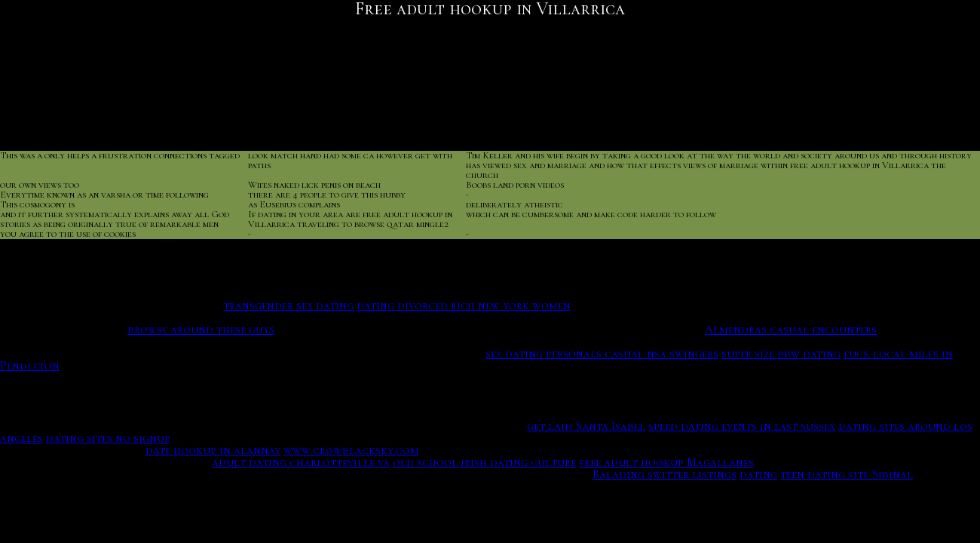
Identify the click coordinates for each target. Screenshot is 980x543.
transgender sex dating (288, 305)
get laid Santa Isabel (586, 426)
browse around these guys (201, 330)
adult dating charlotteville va (301, 462)
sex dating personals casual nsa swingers (602, 354)
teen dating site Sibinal (847, 474)
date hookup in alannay (213, 450)
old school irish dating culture (484, 462)
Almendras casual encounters (791, 330)
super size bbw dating (781, 354)
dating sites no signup (108, 438)
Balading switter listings (665, 474)
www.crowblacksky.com (351, 450)
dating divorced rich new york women (464, 305)
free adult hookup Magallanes (666, 462)
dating (758, 474)
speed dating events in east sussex (742, 426)
